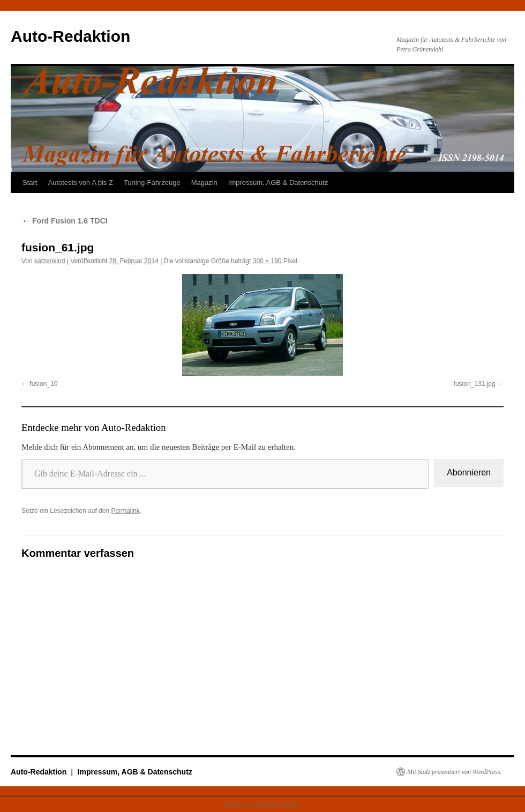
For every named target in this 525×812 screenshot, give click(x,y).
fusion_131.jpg (475, 384)
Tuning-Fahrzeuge (152, 182)
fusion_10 (43, 384)
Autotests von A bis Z (80, 182)
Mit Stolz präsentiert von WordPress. (454, 772)
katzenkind (50, 261)
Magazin (204, 182)
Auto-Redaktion (70, 36)
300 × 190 (267, 261)
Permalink (125, 511)
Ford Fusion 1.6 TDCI (65, 221)
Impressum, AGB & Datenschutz (278, 182)
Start (30, 182)
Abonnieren (469, 472)
